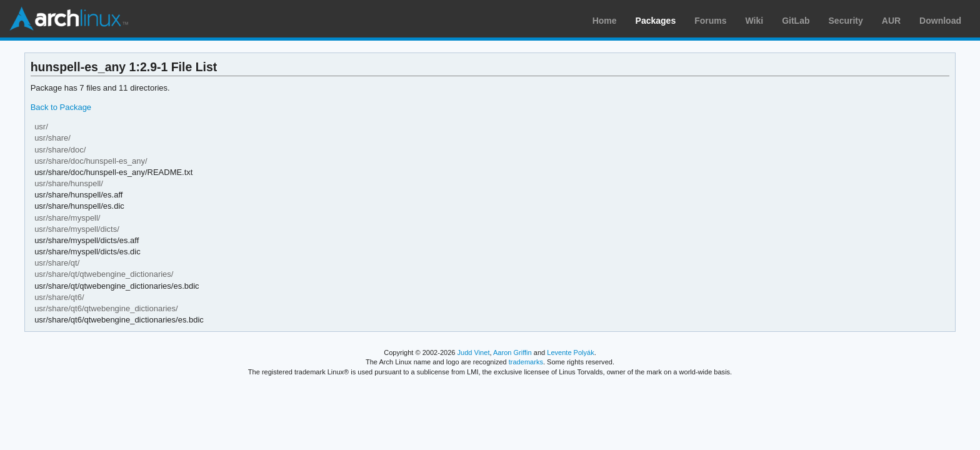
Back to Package (61, 107)
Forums (710, 21)
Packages (656, 21)
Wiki (755, 21)
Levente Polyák (570, 352)
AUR (891, 21)
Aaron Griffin (512, 352)
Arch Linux (69, 19)
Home (605, 21)
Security (846, 21)
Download (940, 21)
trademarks (526, 362)
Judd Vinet (474, 352)
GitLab (796, 21)
